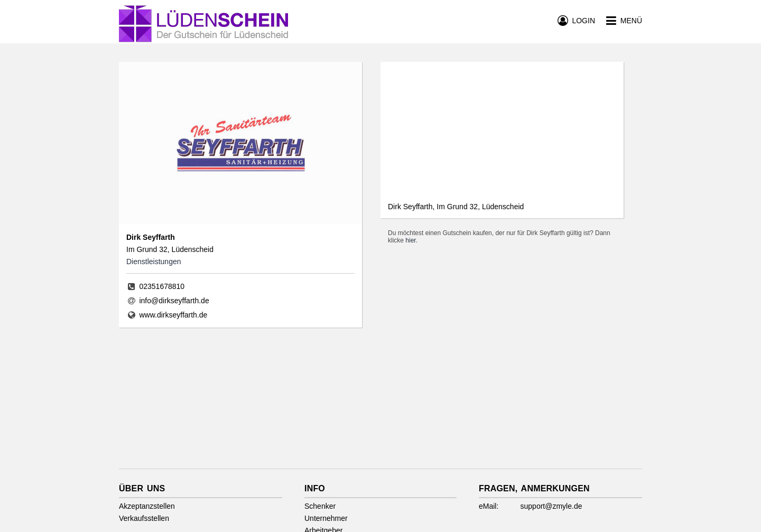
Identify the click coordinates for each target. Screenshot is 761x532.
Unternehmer (326, 518)
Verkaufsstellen (144, 518)
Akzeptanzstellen (147, 506)
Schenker (320, 506)
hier (410, 240)
